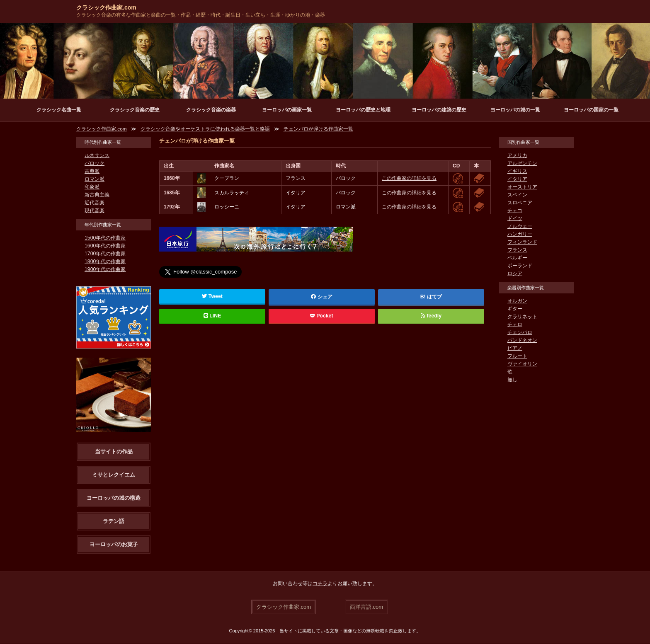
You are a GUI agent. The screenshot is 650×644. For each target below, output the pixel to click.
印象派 (92, 187)
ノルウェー (520, 227)
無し (512, 380)
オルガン (517, 301)
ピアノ (515, 349)
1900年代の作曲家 (105, 270)
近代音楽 (95, 203)
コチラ (320, 584)
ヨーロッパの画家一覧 (287, 110)
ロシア (515, 274)
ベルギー (517, 258)
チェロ (515, 325)
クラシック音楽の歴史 (135, 110)
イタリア (517, 179)
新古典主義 (97, 195)
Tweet (212, 297)
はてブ (434, 297)
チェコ (515, 211)
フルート (517, 356)
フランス (517, 250)
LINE (212, 316)
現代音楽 (95, 211)
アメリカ (517, 156)
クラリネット (522, 317)
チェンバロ (520, 333)
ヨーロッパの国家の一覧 (591, 110)
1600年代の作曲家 (105, 246)
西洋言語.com (366, 607)
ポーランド (520, 266)
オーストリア (522, 187)
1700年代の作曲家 (105, 254)
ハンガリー (520, 235)
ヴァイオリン (522, 364)
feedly (431, 316)
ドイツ (515, 219)
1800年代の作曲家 (105, 262)
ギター (515, 309)
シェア (322, 297)
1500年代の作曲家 (105, 238)
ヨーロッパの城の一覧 (515, 110)
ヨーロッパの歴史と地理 (363, 110)
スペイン (517, 195)
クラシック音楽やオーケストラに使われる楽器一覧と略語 (205, 129)
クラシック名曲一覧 (59, 110)
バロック (95, 164)
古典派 (92, 172)
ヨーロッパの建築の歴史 (439, 110)
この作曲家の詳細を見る (409, 179)
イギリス (517, 172)
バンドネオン (522, 341)
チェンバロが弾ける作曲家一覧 (318, 129)
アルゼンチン (522, 164)
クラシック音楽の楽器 (211, 110)
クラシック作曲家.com (106, 7)
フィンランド (522, 242)
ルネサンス (97, 156)
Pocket (322, 316)
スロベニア (520, 203)
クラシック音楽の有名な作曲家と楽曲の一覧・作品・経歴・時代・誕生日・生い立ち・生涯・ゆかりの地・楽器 (201, 15)
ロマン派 (95, 179)
